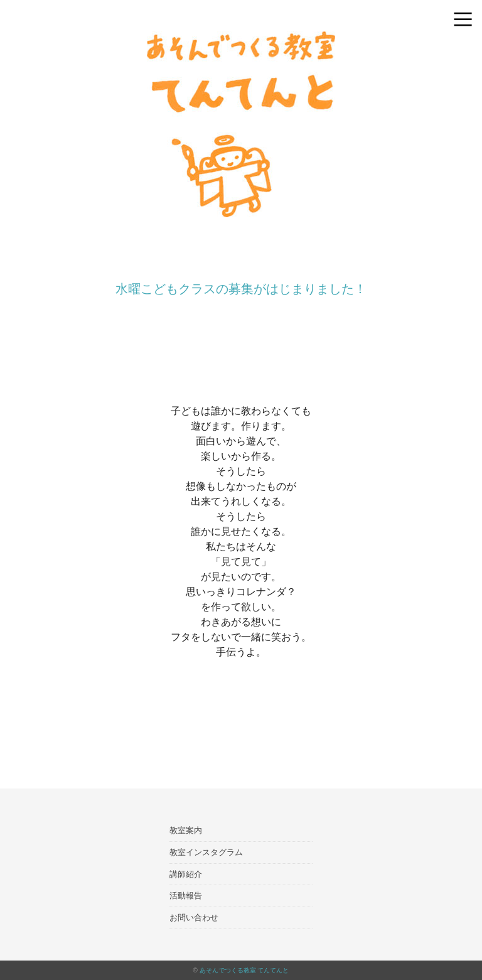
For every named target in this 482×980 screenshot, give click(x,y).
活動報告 (186, 896)
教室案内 (186, 830)
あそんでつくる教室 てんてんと (244, 970)
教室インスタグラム (206, 852)
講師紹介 (186, 874)
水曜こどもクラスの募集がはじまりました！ (241, 289)
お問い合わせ (194, 918)
